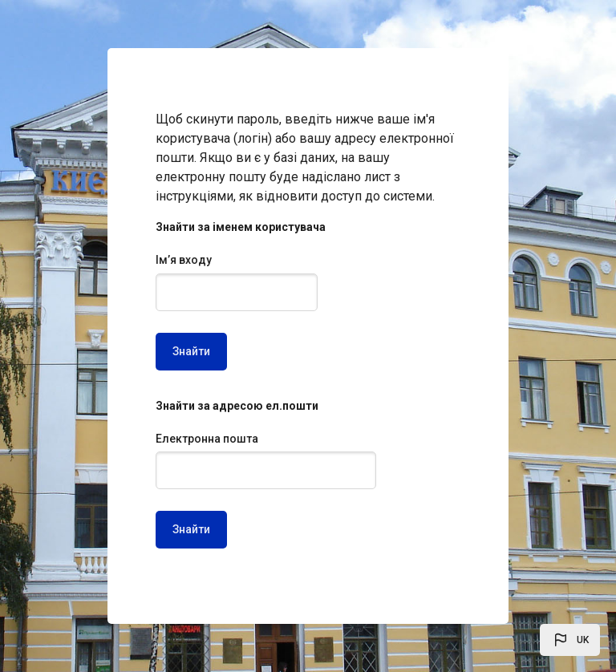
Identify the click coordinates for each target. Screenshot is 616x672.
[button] (570, 640)
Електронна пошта (207, 439)
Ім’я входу (184, 260)
